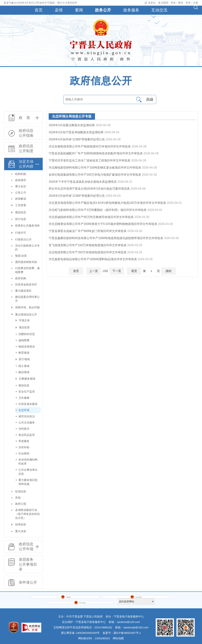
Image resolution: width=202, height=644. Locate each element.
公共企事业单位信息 (28, 472)
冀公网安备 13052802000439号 (80, 630)
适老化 (150, 3)
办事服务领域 (27, 379)
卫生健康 (24, 398)
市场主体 (24, 320)
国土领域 (24, 366)
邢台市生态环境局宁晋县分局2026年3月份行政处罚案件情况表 (89, 189)
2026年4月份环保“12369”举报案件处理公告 (77, 139)
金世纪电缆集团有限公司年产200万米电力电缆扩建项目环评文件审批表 (95, 175)
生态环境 (24, 410)
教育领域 (24, 353)
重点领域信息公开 (26, 314)
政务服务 (132, 10)
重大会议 (21, 186)
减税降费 (24, 340)
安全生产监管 (27, 392)
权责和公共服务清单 (27, 226)
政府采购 (21, 278)
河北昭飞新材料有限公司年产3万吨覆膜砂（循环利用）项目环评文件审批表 (98, 210)
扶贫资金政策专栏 (26, 284)
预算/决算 (21, 256)
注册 (195, 3)
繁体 (181, 3)
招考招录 (21, 524)
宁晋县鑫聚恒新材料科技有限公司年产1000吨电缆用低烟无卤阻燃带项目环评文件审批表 (106, 238)
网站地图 (118, 636)
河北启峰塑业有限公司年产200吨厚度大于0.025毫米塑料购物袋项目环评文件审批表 (103, 224)
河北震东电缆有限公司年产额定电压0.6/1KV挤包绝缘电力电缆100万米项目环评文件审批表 (107, 203)
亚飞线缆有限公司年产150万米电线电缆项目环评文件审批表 (88, 245)
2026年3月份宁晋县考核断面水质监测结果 (76, 132)
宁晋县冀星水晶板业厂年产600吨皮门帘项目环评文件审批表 (88, 231)
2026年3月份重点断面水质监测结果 (72, 125)
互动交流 (161, 10)
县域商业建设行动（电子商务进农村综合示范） (27, 514)
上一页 (94, 271)
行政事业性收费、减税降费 (27, 270)
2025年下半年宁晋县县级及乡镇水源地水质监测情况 (83, 182)
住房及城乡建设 (28, 404)
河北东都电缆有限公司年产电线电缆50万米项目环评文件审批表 (90, 146)
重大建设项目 (23, 291)
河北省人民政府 (80, 599)
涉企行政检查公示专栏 (27, 248)
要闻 (79, 10)
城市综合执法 (27, 416)
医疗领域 (24, 359)
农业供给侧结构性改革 (28, 462)
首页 (37, 10)
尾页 (134, 271)
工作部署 (21, 205)
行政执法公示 (23, 239)
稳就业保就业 (27, 346)
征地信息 (21, 491)
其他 (18, 498)
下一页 (117, 271)
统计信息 (21, 219)
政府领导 (21, 180)
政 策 (24, 118)
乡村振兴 (24, 429)
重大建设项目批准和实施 (28, 482)
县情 (58, 10)
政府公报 (21, 504)
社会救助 (24, 453)
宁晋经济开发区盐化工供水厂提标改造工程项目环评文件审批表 (90, 160)
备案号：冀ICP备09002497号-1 (122, 630)
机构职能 (21, 174)
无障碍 (163, 3)
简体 (173, 3)
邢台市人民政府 (123, 599)
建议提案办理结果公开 (27, 299)
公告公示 (21, 192)
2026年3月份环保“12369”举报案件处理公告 (77, 196)
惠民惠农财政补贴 (26, 262)
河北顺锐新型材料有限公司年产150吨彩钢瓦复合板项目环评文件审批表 (95, 168)
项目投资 (24, 327)
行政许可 (21, 233)
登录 (188, 3)
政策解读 (21, 199)
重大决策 (21, 531)
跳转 (169, 271)
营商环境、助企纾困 (27, 307)
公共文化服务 (27, 422)
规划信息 (21, 212)
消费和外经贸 (27, 334)
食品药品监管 (27, 435)
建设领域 (24, 372)
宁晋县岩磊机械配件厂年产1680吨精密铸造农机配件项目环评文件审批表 (96, 153)
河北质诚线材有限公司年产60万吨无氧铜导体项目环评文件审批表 (91, 217)
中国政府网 (36, 599)
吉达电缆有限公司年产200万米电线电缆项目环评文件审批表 (88, 252)
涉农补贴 (24, 447)
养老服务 (24, 441)
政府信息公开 (101, 81)
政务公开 (103, 10)
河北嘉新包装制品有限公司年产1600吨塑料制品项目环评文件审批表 (93, 259)
